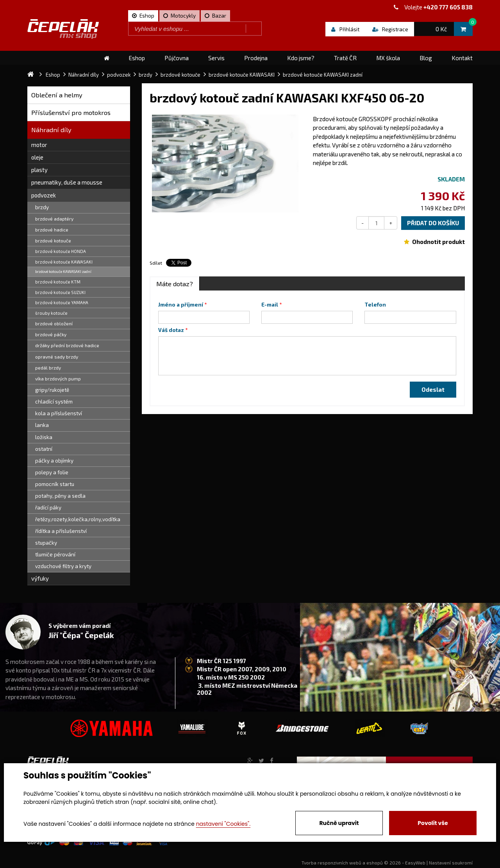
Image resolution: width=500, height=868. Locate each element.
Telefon (375, 305)
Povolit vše (433, 823)
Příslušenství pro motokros (71, 112)
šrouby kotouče (51, 313)
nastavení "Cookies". (223, 824)
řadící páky (48, 508)
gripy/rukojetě (52, 390)
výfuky (40, 578)
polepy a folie (52, 472)
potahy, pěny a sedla (60, 496)
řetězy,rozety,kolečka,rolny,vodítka (78, 519)
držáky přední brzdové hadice (67, 345)
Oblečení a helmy (57, 95)
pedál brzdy (48, 368)
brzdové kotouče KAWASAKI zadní (63, 271)
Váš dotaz (171, 330)
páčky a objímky (54, 461)
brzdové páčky (51, 334)
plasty (39, 170)
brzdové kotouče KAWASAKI (64, 262)
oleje (37, 157)
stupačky (46, 543)
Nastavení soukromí (451, 863)
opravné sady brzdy (57, 357)
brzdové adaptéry (54, 219)
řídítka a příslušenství (61, 531)
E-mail (270, 305)
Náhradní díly (51, 130)
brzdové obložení (54, 323)
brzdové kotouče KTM (58, 282)
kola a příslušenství (59, 413)
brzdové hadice (52, 230)
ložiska (44, 437)
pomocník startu (55, 484)
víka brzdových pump (58, 378)
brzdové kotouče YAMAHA (62, 302)
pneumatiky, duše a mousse (67, 182)
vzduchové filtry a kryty (63, 566)
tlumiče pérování (55, 554)
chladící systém (54, 402)
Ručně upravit (339, 823)
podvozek (44, 195)
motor (39, 145)
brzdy (42, 207)
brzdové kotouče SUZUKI (60, 292)
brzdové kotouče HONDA (61, 251)
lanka (42, 425)
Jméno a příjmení (181, 305)
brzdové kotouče (53, 240)
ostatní (44, 449)
